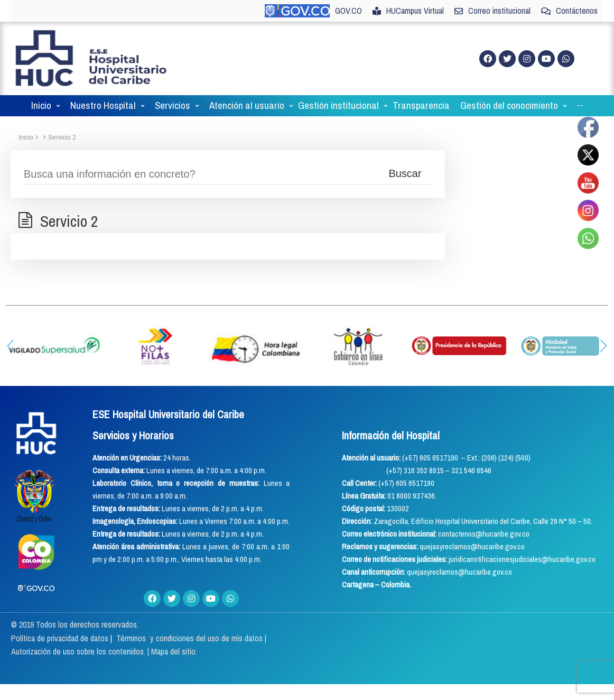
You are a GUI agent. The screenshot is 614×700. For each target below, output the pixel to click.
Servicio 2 (62, 137)
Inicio (26, 137)
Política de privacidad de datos (61, 638)
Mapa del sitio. (174, 651)
